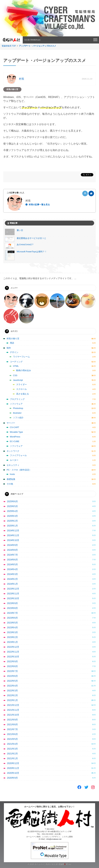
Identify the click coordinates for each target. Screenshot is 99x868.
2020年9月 (12, 778)
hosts (12, 474)
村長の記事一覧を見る (39, 205)
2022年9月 (12, 661)
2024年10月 (13, 540)
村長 (22, 79)
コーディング (16, 362)
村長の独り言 (12, 89)
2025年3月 (12, 516)
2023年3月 (12, 632)
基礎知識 (11, 479)
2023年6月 (12, 618)
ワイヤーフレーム (21, 357)
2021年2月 (12, 754)
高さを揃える (23, 394)
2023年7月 (12, 613)
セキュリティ (13, 465)
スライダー (22, 384)
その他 (10, 484)
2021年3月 (12, 749)
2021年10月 (13, 715)
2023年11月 (13, 594)
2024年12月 (13, 530)
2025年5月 (12, 506)
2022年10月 (13, 657)
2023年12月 (13, 589)
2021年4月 (12, 744)
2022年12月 (13, 647)
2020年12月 (13, 763)
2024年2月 (12, 579)
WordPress (15, 437)
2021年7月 (12, 729)
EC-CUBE (15, 441)
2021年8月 (12, 724)
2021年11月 (13, 710)
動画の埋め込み (24, 370)
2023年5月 (12, 623)
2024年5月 (12, 564)
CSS (15, 375)
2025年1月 (12, 526)
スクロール (22, 389)
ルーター (14, 460)
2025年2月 (12, 521)
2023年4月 (12, 627)
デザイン (14, 352)
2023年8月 (12, 608)
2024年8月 (12, 550)
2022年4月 (12, 686)
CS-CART (15, 427)
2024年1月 (12, 584)
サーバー (11, 423)
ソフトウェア (16, 404)
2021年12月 (13, 705)
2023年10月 (13, 598)
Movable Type (16, 432)
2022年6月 (12, 676)
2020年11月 (13, 768)
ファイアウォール (18, 455)
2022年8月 (12, 666)
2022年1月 (12, 700)
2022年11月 (13, 652)
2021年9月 (12, 720)
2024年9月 (12, 545)
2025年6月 (12, 501)
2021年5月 (12, 739)
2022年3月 (12, 691)
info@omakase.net (54, 839)
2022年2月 (12, 695)
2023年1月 (12, 642)
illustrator (17, 413)
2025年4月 (12, 511)
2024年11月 (13, 535)
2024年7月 (12, 555)
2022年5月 (12, 681)
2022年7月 (12, 671)
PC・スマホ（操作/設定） (19, 470)
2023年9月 (12, 603)
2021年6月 (12, 734)
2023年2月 (12, 637)
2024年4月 (12, 569)
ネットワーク (13, 451)
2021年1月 (12, 758)
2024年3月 (12, 574)
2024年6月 (12, 560)
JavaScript (18, 380)
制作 (9, 348)
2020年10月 (13, 773)
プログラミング (17, 399)
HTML (16, 366)
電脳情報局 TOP (9, 46)
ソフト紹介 (18, 418)
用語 (12, 343)
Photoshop (18, 408)
